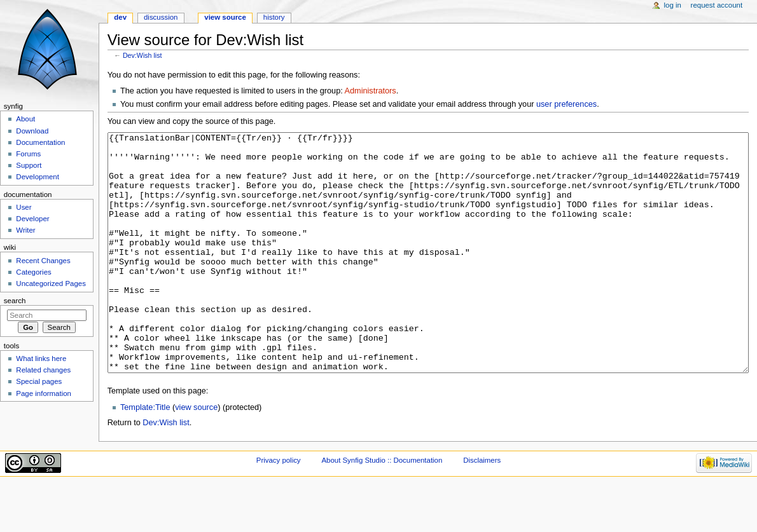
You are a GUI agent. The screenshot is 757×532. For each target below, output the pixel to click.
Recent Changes (43, 261)
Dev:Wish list (142, 55)
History (274, 17)
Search (15, 301)
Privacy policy (279, 508)
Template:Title (145, 455)
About (25, 119)
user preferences (566, 104)
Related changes (43, 370)
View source (225, 17)
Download (32, 131)
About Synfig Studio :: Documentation (382, 508)
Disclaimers (482, 508)
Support (29, 165)
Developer (32, 219)
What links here (41, 358)
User (24, 207)
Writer (25, 230)
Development (37, 177)
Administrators (371, 91)
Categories (33, 272)
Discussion (161, 17)
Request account (717, 5)
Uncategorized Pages (51, 283)
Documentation (40, 142)
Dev (120, 17)
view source (196, 455)
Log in (673, 5)
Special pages (39, 381)
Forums (28, 154)
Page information (44, 393)
